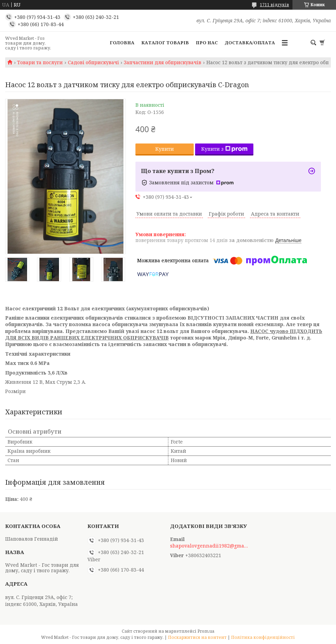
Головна (122, 43)
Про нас (207, 43)
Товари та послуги (40, 62)
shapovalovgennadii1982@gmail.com (209, 546)
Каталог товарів (165, 43)
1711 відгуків (274, 5)
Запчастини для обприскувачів (163, 62)
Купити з (224, 149)
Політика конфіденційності (263, 637)
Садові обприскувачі (93, 62)
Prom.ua (206, 631)
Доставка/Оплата (250, 43)
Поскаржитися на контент (197, 637)
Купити (165, 149)
